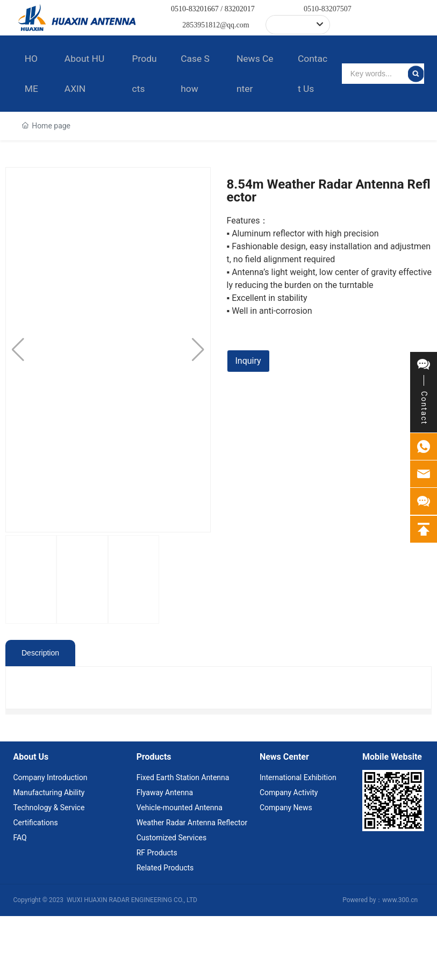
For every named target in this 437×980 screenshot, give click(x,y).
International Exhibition (298, 841)
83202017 (240, 9)
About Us (31, 821)
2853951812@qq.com (216, 25)
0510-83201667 (195, 9)
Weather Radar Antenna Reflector (192, 887)
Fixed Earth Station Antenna (183, 841)
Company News (286, 871)
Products (154, 821)
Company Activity (289, 856)
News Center (284, 821)
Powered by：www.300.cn (380, 964)
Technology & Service (49, 871)
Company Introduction (50, 841)
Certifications (35, 887)
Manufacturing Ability (49, 856)
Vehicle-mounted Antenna (180, 871)
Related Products (165, 932)
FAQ (20, 902)
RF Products (157, 917)
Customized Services (172, 902)
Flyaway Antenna (165, 856)
